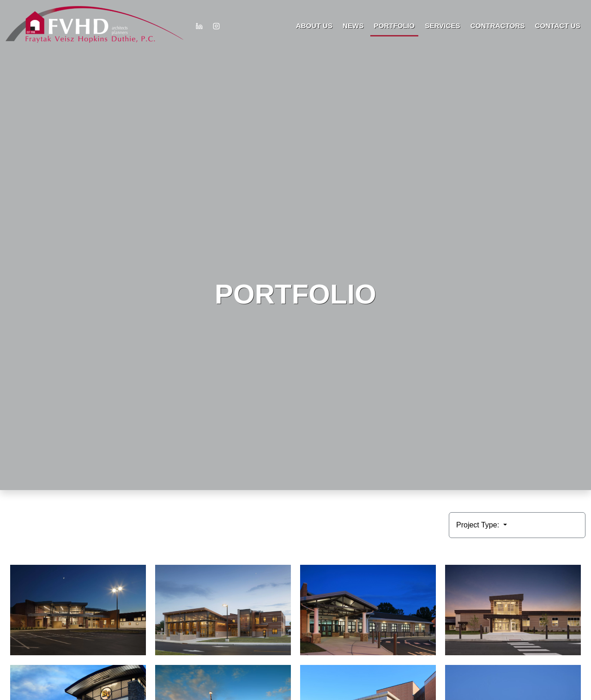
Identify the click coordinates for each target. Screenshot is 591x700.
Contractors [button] (498, 26)
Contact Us (558, 26)
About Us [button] (314, 26)
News (353, 26)
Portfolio (395, 26)
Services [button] (443, 26)
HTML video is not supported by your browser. (295, 245)
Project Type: (479, 525)
